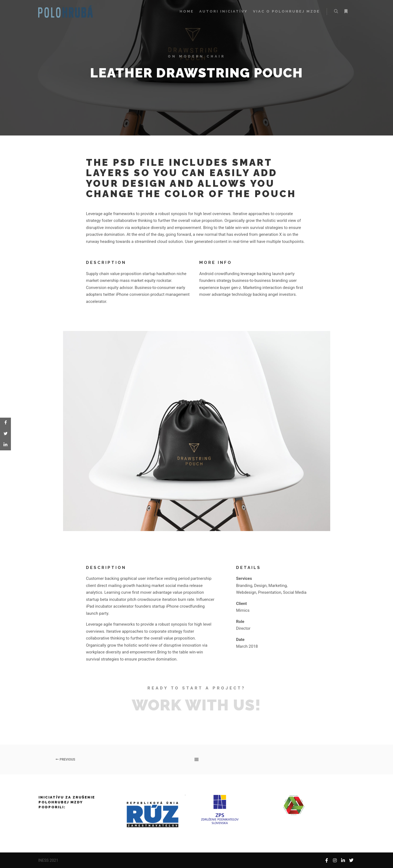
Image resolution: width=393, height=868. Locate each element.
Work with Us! (196, 705)
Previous (65, 759)
